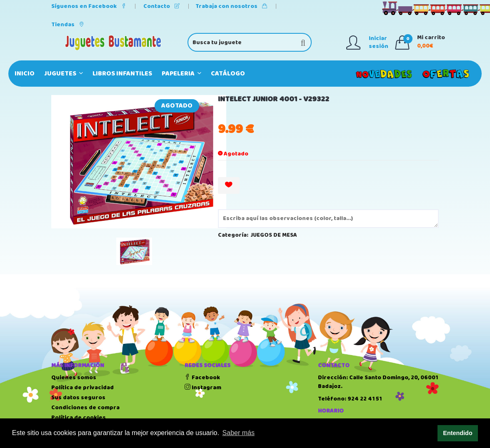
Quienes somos (74, 378)
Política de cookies (79, 418)
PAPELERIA (181, 74)
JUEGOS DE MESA (274, 235)
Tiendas (68, 25)
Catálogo (228, 74)
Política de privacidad (82, 388)
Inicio (25, 74)
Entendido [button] (457, 433)
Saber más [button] (239, 433)
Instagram (203, 388)
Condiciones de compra (85, 408)
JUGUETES (64, 74)
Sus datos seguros (78, 398)
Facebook (202, 378)
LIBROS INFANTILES (122, 74)
